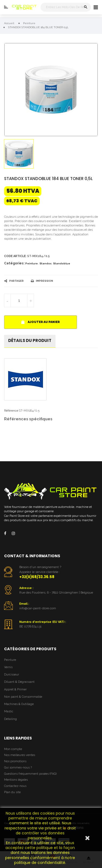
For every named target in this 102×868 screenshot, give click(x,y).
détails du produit (30, 340)
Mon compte (13, 749)
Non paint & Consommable (23, 697)
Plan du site (12, 792)
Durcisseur (12, 675)
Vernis (8, 667)
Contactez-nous (15, 786)
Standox (45, 263)
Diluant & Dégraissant (19, 682)
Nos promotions (15, 761)
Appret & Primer (15, 689)
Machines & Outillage (19, 704)
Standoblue (62, 263)
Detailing (10, 719)
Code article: (15, 256)
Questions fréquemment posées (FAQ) (30, 774)
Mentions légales (16, 780)
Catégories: (14, 263)
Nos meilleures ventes (20, 755)
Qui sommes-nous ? (18, 768)
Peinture (32, 263)
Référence (11, 411)
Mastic (9, 711)
